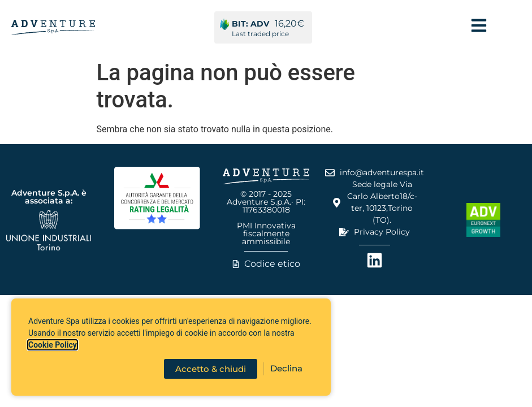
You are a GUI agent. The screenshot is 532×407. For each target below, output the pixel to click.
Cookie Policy (53, 345)
